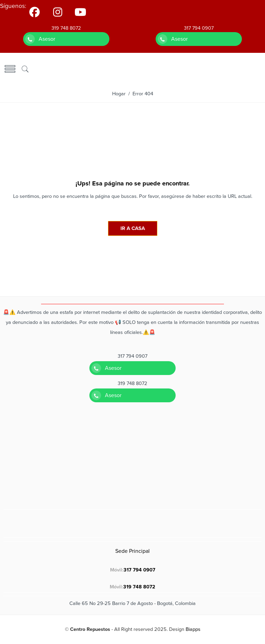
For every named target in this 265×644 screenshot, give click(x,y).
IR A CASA (133, 228)
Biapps (193, 629)
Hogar (119, 94)
